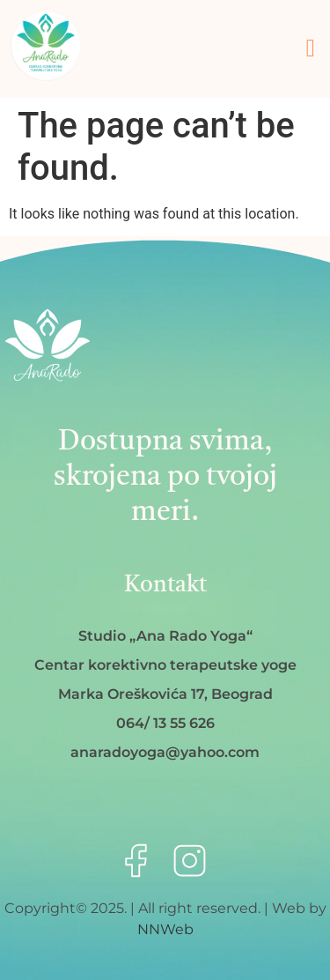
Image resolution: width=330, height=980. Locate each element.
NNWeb (165, 929)
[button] (311, 48)
